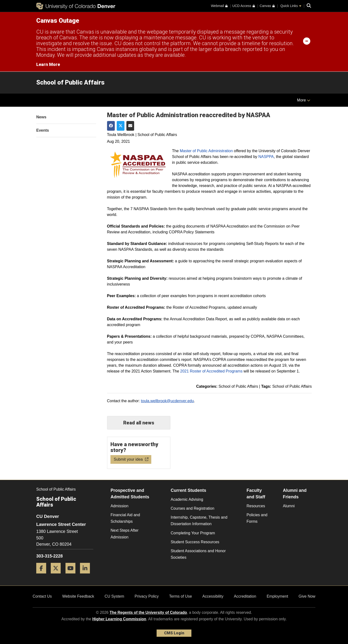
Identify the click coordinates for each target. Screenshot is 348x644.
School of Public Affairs (70, 82)
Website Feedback (78, 596)
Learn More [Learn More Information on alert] (48, 64)
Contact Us (42, 596)
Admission (120, 506)
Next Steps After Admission (125, 534)
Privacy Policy (147, 596)
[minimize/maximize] (307, 41)
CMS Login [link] (174, 633)
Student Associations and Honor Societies (198, 554)
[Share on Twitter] (121, 126)
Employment (277, 596)
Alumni (289, 506)
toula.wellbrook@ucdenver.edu (167, 401)
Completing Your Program (193, 533)
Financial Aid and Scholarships (125, 518)
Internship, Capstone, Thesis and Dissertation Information (199, 521)
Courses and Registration (192, 508)
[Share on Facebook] (111, 126)
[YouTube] (72, 575)
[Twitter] (58, 575)
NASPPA (266, 157)
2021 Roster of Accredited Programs (211, 371)
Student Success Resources (195, 542)
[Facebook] (43, 575)
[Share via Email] (130, 126)
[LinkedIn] (87, 575)
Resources (256, 506)
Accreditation (245, 596)
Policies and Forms (257, 518)
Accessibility (213, 596)
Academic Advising (187, 499)
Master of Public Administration (206, 151)
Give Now (307, 596)
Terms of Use (181, 596)
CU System (114, 596)
